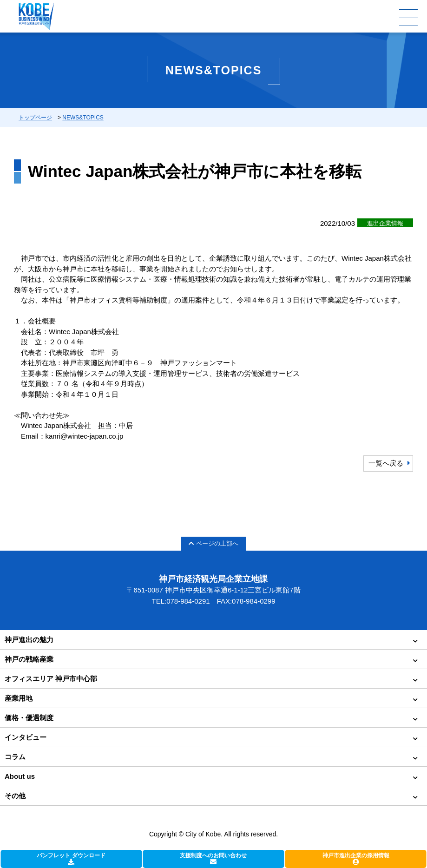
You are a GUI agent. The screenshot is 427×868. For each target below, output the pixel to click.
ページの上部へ (213, 543)
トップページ (35, 118)
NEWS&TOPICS (83, 118)
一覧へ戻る (386, 463)
